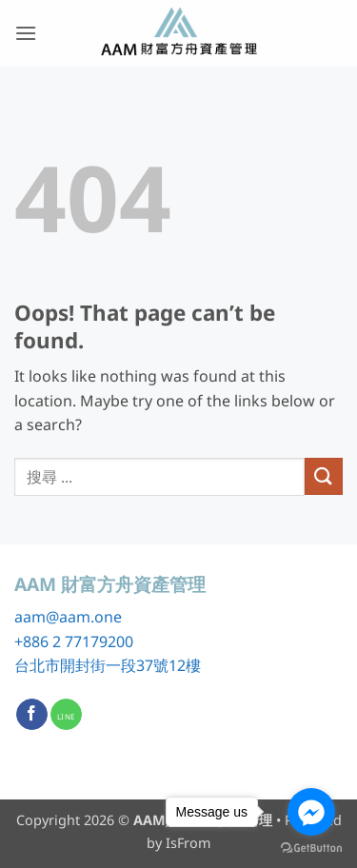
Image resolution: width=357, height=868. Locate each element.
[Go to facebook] (311, 812)
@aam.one (84, 617)
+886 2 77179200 (74, 641)
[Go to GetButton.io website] (311, 848)
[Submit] (324, 476)
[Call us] (66, 715)
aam (30, 617)
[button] (26, 33)
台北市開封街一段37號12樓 (108, 665)
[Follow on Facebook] (32, 715)
